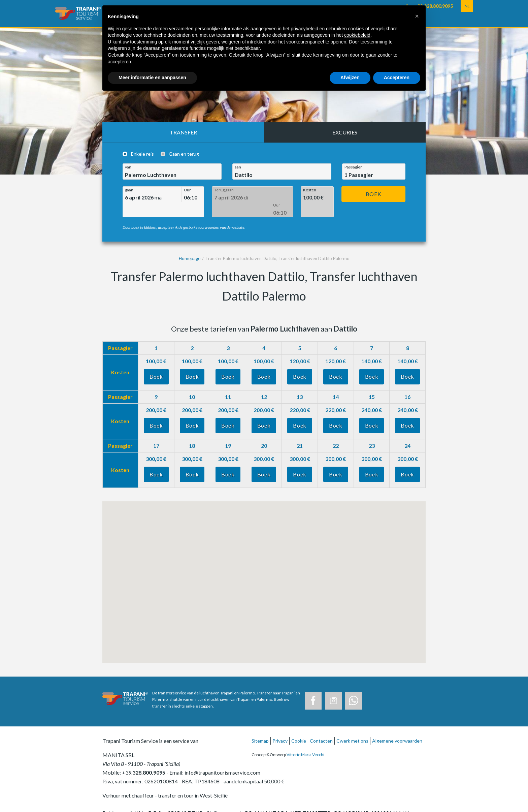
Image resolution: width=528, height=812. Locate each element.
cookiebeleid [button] (357, 35)
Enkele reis (142, 154)
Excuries (345, 132)
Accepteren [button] (397, 77)
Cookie (299, 725)
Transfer (183, 132)
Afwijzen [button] (350, 77)
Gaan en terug (184, 154)
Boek (374, 194)
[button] (417, 16)
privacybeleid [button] (304, 29)
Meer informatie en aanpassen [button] (152, 77)
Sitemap (260, 725)
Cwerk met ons (352, 725)
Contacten (321, 725)
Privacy (280, 725)
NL (467, 6)
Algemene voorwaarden (397, 725)
